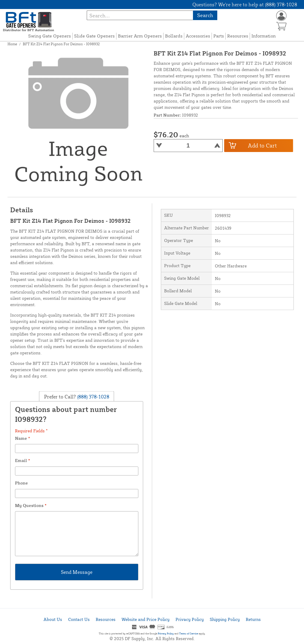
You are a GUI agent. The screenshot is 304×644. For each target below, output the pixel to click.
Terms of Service (189, 634)
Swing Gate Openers (50, 36)
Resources (238, 36)
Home (12, 44)
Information (264, 36)
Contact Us (79, 619)
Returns (253, 619)
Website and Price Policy (146, 619)
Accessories (198, 36)
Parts (219, 36)
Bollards (174, 36)
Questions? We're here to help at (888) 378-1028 (245, 4)
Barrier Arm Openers (140, 36)
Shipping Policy (225, 619)
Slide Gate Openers (94, 36)
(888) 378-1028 (93, 396)
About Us (53, 619)
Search (205, 15)
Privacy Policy (190, 619)
